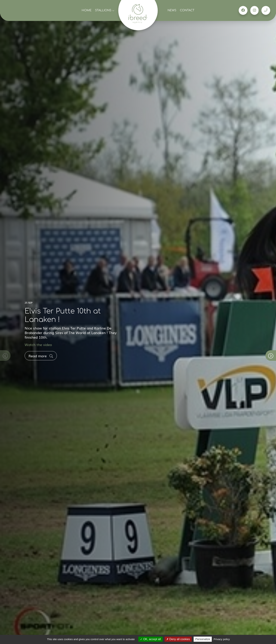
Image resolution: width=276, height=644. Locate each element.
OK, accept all (150, 639)
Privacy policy (222, 639)
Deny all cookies (178, 639)
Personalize (203, 639)
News (172, 10)
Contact (187, 10)
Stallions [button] (105, 10)
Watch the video (38, 344)
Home (87, 10)
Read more (41, 356)
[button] (271, 356)
